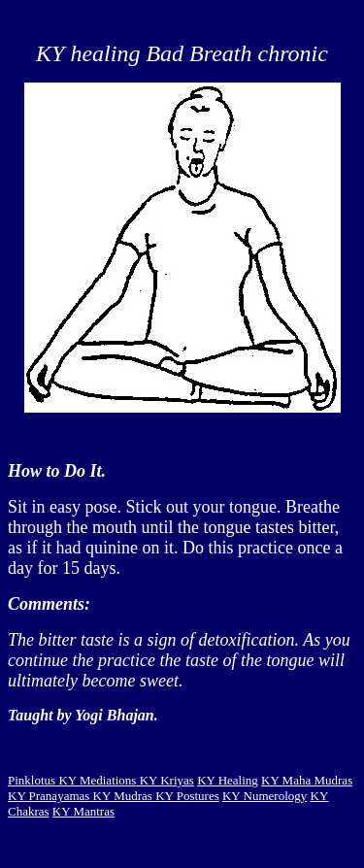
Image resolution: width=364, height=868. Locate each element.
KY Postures (186, 796)
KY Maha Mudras (307, 780)
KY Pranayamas (49, 796)
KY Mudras (121, 796)
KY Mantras (83, 811)
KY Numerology (265, 796)
